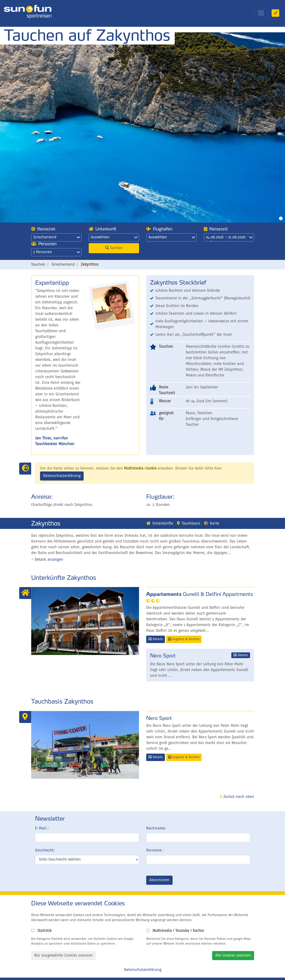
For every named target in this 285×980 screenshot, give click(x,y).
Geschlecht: (45, 851)
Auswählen (114, 237)
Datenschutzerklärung (62, 476)
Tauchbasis (189, 524)
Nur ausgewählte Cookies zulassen (64, 956)
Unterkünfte (160, 524)
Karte (212, 524)
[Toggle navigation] (261, 13)
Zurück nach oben (237, 797)
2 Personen (57, 252)
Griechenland (57, 237)
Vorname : (155, 851)
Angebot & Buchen (184, 639)
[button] (133, 621)
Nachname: (156, 829)
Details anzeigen (47, 560)
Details (156, 639)
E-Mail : (42, 829)
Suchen (114, 248)
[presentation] (71, 881)
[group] (85, 621)
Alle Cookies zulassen (233, 956)
